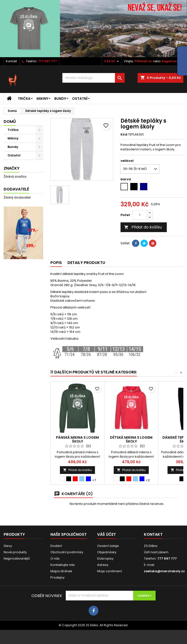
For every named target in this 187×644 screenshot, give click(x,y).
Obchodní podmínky (67, 552)
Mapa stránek (61, 571)
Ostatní (80, 99)
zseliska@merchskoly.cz (164, 571)
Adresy (103, 565)
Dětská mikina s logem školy (131, 439)
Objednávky (107, 552)
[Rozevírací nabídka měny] (112, 61)
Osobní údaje (108, 546)
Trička (24, 99)
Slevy (8, 546)
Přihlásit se (143, 61)
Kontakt (11, 61)
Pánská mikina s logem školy (77, 439)
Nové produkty (15, 552)
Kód (124, 135)
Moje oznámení (110, 571)
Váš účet (107, 534)
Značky (12, 168)
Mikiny (42, 99)
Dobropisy (105, 558)
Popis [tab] (56, 263)
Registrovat (171, 61)
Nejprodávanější (17, 558)
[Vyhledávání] (93, 78)
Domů (10, 122)
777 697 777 (47, 61)
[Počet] (140, 215)
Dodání (56, 546)
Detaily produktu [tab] (86, 263)
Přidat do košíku (143, 227)
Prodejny (57, 577)
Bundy (60, 99)
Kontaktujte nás (63, 565)
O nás (55, 558)
